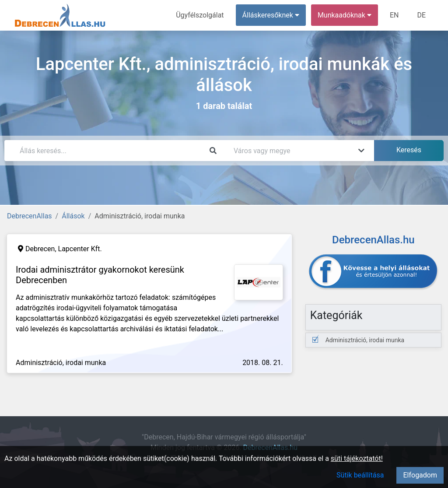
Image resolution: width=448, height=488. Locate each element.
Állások (73, 216)
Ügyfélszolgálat (200, 15)
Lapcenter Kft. (80, 249)
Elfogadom (420, 475)
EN (394, 15)
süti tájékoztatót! (357, 458)
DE (421, 15)
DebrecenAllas (30, 216)
